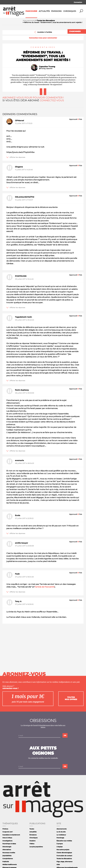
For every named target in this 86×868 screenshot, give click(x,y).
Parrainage (60, 838)
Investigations (7, 841)
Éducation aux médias (64, 841)
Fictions (5, 829)
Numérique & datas (9, 844)
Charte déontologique (64, 853)
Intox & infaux (7, 838)
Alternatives (7, 850)
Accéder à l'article (43, 32)
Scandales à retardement (11, 835)
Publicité (6, 862)
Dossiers (32, 841)
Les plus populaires (36, 847)
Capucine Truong (47, 67)
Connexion (78, 2)
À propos (60, 844)
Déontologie (7, 847)
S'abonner (75, 31)
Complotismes (8, 859)
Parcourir (31, 11)
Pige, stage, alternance (64, 862)
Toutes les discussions (64, 859)
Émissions (56, 11)
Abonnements (62, 829)
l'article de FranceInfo (45, 587)
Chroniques (70, 11)
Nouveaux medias (9, 853)
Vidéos (32, 844)
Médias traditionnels (10, 864)
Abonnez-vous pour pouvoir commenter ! (33, 98)
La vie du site (61, 832)
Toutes (32, 829)
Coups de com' (8, 832)
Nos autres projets (63, 850)
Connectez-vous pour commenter (43, 38)
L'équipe (60, 847)
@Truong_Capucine (46, 69)
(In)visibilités (7, 856)
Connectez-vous (52, 100)
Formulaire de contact (64, 856)
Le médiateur (61, 835)
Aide (58, 864)
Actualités (44, 11)
